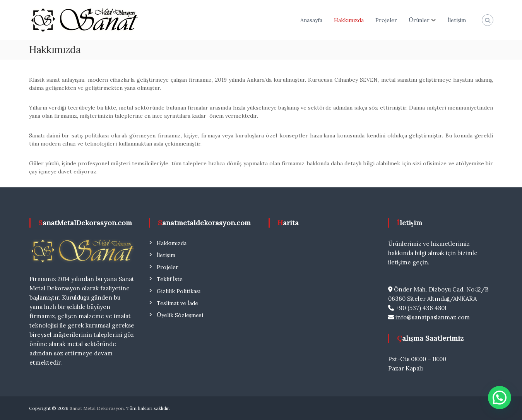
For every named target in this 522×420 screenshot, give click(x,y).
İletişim (457, 20)
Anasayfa (311, 20)
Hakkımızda (349, 20)
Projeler (386, 20)
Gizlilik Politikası (179, 291)
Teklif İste (170, 279)
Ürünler (419, 20)
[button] (500, 398)
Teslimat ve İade (178, 303)
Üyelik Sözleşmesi (180, 315)
